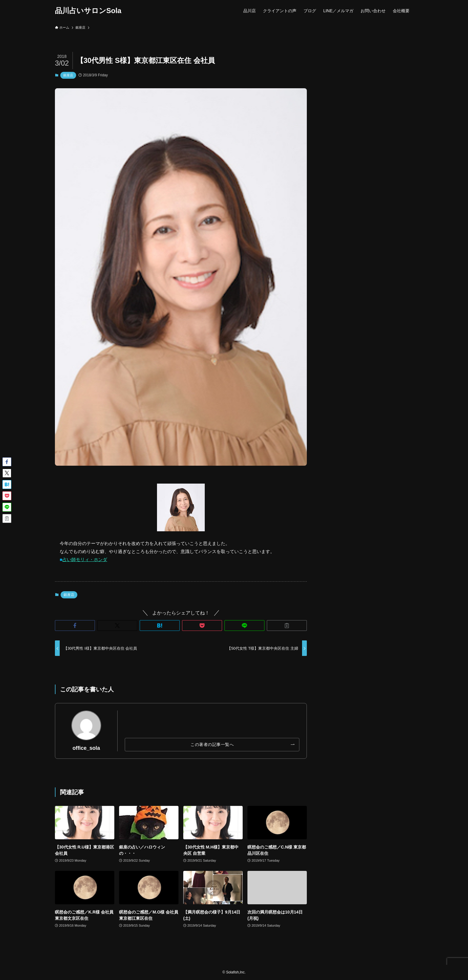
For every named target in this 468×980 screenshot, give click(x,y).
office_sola (86, 748)
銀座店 (68, 75)
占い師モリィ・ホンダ (85, 559)
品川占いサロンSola (88, 11)
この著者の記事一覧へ (212, 744)
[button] (75, 626)
